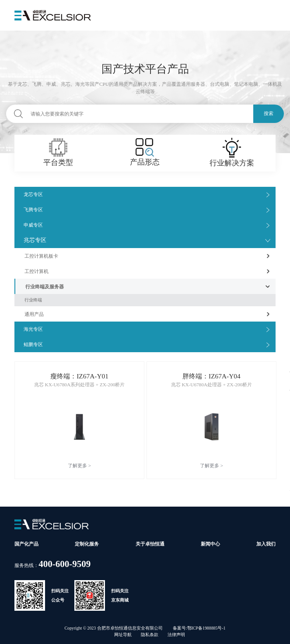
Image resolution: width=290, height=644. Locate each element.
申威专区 (33, 225)
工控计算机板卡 (41, 256)
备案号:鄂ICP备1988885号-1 (199, 628)
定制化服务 (87, 544)
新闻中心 (210, 544)
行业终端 (33, 300)
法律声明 (176, 635)
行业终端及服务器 (45, 287)
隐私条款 (150, 635)
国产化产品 (26, 544)
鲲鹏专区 (33, 344)
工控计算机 (37, 271)
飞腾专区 (33, 210)
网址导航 (123, 635)
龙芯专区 (33, 194)
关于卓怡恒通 (150, 544)
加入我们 (266, 544)
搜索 (269, 113)
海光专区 (33, 329)
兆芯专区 (35, 240)
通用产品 (34, 314)
